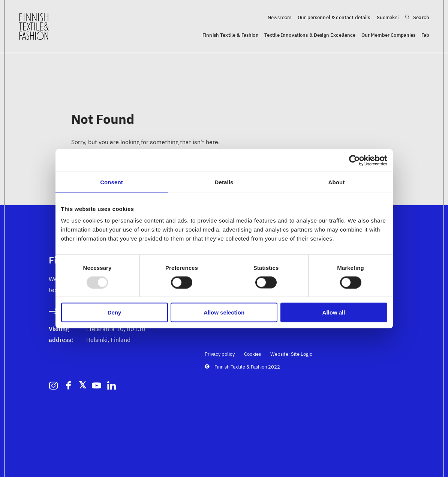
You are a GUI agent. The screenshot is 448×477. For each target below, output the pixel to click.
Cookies (252, 354)
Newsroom (279, 17)
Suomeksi (388, 17)
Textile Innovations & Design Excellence (310, 35)
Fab (425, 35)
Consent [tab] (112, 182)
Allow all (334, 312)
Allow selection (224, 312)
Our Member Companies (389, 35)
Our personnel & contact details (334, 17)
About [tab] (337, 182)
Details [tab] (224, 182)
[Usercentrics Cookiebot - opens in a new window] (354, 160)
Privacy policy (220, 354)
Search (417, 17)
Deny (115, 312)
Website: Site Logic (291, 354)
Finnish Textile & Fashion (231, 35)
